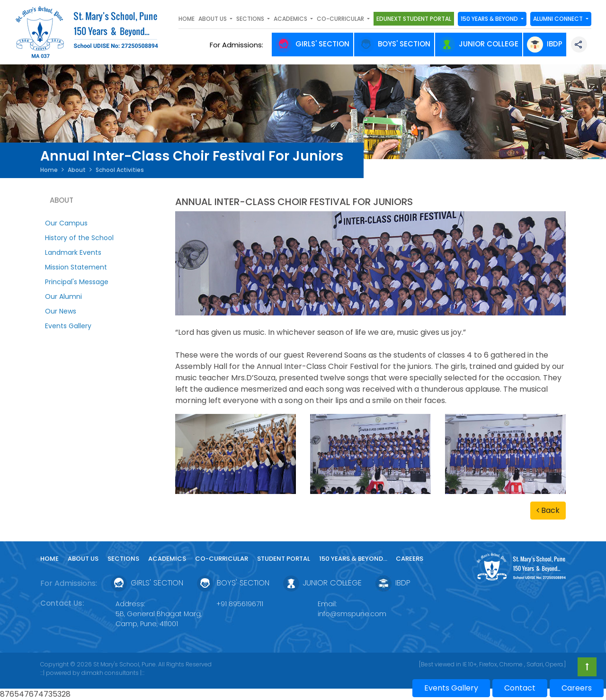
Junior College (479, 44)
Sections (123, 559)
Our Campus (66, 223)
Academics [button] (291, 19)
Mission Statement (76, 267)
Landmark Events (73, 252)
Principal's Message (77, 282)
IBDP (545, 44)
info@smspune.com (352, 614)
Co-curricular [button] (341, 19)
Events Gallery (68, 326)
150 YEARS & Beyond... (354, 559)
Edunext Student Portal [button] (414, 19)
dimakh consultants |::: (113, 673)
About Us (83, 559)
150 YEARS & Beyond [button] (490, 19)
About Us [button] (213, 19)
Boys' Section (394, 44)
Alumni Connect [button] (559, 19)
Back (548, 510)
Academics (167, 559)
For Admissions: (238, 45)
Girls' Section (312, 44)
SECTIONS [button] (251, 19)
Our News (61, 311)
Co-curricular (222, 559)
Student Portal (284, 559)
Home (187, 19)
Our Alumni (63, 296)
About (77, 170)
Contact (520, 688)
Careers (410, 559)
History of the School (79, 238)
